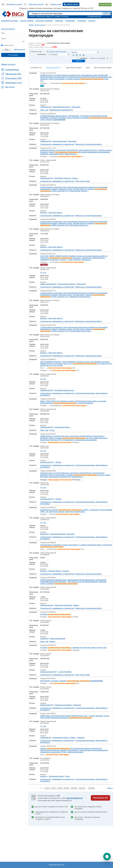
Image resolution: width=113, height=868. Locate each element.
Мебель (52, 641)
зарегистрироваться (75, 798)
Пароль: (4, 39)
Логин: (3, 33)
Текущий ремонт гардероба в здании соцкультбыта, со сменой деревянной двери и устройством (76, 546)
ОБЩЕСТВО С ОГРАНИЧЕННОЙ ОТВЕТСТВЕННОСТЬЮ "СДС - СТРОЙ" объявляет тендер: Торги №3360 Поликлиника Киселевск (75, 717)
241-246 (91, 788)
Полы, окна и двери (82, 181)
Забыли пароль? (19, 49)
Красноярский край (60, 141)
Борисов (66, 571)
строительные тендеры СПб (45, 16)
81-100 (66, 788)
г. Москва (58, 462)
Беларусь (44, 213)
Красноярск (72, 141)
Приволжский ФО (47, 178)
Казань (75, 178)
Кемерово (81, 738)
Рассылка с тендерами (44, 21)
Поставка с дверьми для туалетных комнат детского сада (73, 648)
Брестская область (56, 213)
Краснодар (71, 534)
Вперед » (110, 788)
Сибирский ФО (46, 107)
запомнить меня (7, 45)
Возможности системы (10, 21)
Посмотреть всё (100, 798)
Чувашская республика (63, 705)
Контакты (92, 21)
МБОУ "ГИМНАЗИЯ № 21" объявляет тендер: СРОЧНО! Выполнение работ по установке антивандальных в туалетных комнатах (73, 402)
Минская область (55, 571)
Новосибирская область (61, 107)
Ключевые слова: (36, 52)
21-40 (47, 788)
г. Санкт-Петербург (65, 672)
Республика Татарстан (63, 178)
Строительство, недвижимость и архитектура (57, 144)
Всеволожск (81, 284)
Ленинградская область (67, 284)
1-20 (41, 788)
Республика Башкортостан (64, 390)
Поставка (55, 614)
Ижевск (76, 605)
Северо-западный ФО (48, 284)
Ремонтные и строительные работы (88, 144)
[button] (107, 857)
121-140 (82, 788)
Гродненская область (56, 776)
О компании (82, 21)
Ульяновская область (62, 427)
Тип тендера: (53, 54)
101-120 (74, 788)
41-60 (53, 788)
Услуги (52, 430)
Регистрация (13, 55)
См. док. (43, 273)
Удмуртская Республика (63, 605)
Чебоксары (77, 705)
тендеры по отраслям (61, 16)
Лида (68, 776)
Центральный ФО (47, 462)
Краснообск (76, 107)
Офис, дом (44, 110)
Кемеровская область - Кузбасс (64, 738)
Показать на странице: (98, 58)
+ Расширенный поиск (94, 16)
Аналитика (59, 21)
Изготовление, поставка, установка (71, 681)
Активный (84, 58)
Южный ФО (44, 534)
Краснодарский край (58, 534)
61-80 (60, 788)
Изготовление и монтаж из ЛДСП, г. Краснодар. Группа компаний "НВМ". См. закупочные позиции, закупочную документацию (76, 511)
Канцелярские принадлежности (61, 110)
